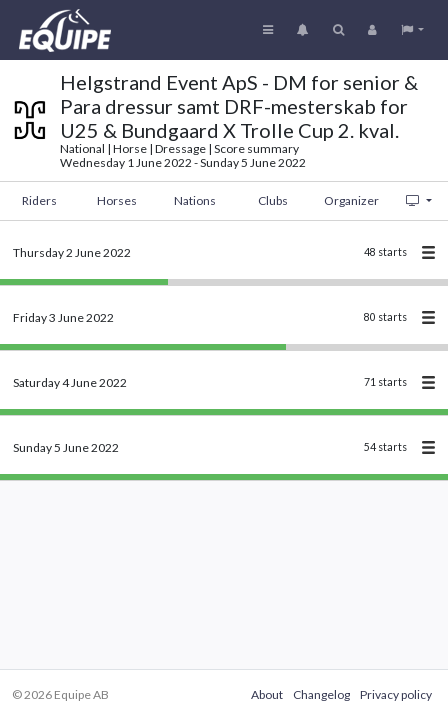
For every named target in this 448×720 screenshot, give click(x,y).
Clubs (273, 200)
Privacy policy (396, 694)
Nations (195, 200)
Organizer (351, 200)
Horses (117, 200)
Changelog (321, 694)
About (267, 694)
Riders (39, 200)
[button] (412, 30)
